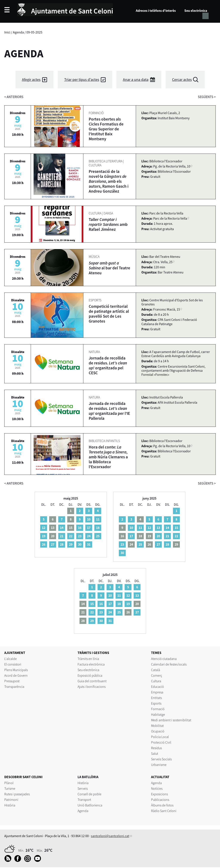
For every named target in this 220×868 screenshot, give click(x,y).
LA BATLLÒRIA (88, 777)
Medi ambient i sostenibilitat (171, 720)
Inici (7, 32)
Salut (155, 753)
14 (62, 528)
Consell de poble (89, 794)
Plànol (9, 783)
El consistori (13, 664)
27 (53, 544)
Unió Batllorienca (90, 805)
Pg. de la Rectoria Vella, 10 (172, 166)
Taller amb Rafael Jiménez (108, 224)
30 (80, 544)
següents (207, 97)
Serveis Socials (161, 759)
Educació (157, 687)
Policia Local (160, 737)
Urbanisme (159, 765)
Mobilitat (157, 726)
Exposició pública (90, 675)
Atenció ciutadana (164, 659)
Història (10, 805)
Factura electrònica (91, 664)
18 (98, 528)
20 (158, 536)
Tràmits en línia (88, 659)
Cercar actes (182, 79)
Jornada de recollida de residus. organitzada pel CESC (108, 365)
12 (44, 528)
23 (80, 536)
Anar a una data (136, 79)
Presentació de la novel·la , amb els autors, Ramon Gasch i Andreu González (109, 181)
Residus (156, 748)
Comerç (157, 675)
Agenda (18, 32)
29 (71, 544)
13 (158, 528)
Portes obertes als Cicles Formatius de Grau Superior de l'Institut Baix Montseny (106, 129)
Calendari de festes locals (169, 664)
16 (80, 528)
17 (89, 528)
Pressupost (12, 681)
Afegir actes (31, 79)
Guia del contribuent (92, 681)
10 (89, 519)
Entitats (156, 698)
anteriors (14, 97)
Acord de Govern (16, 675)
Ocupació (158, 731)
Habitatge (158, 714)
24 (89, 536)
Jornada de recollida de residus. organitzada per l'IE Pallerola (109, 411)
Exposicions (159, 794)
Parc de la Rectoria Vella (170, 218)
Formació (158, 709)
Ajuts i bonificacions (92, 687)
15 (176, 528)
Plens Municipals (16, 670)
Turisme (10, 788)
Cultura (156, 681)
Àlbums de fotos (162, 805)
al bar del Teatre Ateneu (109, 268)
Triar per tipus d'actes (82, 79)
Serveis (83, 788)
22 (71, 536)
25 (98, 536)
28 (62, 544)
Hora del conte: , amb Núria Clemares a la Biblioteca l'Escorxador (108, 457)
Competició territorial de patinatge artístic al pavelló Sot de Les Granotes (109, 314)
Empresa (157, 692)
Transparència (14, 687)
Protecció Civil (161, 742)
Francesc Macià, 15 (167, 309)
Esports (156, 703)
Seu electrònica (196, 11)
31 (89, 544)
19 (44, 536)
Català (156, 670)
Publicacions (160, 800)
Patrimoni (11, 800)
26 (44, 544)
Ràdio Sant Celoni (164, 811)
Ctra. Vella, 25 (163, 262)
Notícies (157, 788)
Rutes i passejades (17, 794)
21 (62, 536)
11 (98, 519)
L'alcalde (11, 659)
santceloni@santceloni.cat (110, 836)
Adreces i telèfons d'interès (156, 11)
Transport (84, 800)
